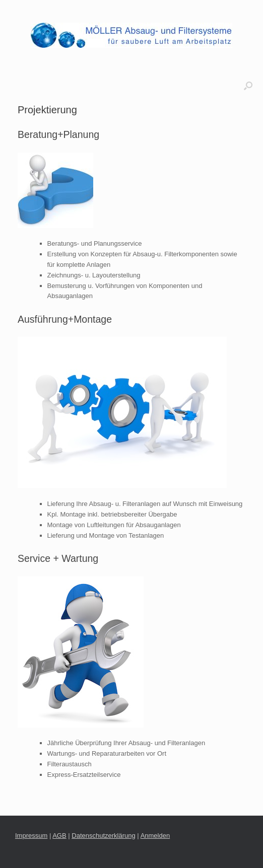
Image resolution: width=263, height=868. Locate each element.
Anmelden (155, 836)
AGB (59, 836)
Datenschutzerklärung (103, 836)
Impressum (31, 836)
